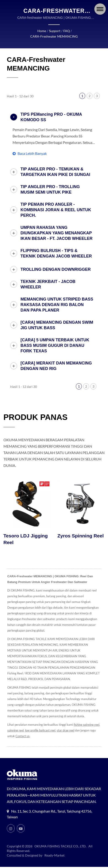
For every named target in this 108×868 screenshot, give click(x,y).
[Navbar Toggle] (100, 9)
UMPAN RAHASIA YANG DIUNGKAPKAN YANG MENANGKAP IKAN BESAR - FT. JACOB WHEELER (57, 227)
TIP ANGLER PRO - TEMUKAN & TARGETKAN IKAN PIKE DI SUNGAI (55, 166)
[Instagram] (11, 830)
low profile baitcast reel (42, 725)
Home (18, 31)
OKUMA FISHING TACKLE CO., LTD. (61, 847)
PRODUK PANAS (35, 412)
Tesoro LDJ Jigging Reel (26, 534)
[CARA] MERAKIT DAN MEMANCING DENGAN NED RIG (56, 360)
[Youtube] (21, 830)
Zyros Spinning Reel (81, 530)
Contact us (22, 731)
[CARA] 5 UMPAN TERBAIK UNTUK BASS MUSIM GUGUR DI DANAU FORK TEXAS (55, 340)
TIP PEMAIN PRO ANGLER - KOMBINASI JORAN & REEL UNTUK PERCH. (56, 204)
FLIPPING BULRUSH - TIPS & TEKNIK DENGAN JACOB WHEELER (56, 248)
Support (30, 31)
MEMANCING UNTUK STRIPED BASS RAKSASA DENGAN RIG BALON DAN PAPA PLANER (57, 299)
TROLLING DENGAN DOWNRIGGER (56, 264)
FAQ (42, 31)
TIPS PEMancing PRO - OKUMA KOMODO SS (51, 112)
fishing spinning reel (87, 719)
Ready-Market (55, 857)
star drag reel (68, 725)
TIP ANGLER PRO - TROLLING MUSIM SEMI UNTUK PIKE (50, 184)
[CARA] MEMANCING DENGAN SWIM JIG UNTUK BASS (57, 320)
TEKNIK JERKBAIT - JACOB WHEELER (48, 279)
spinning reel (17, 725)
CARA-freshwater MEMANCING (71, 31)
